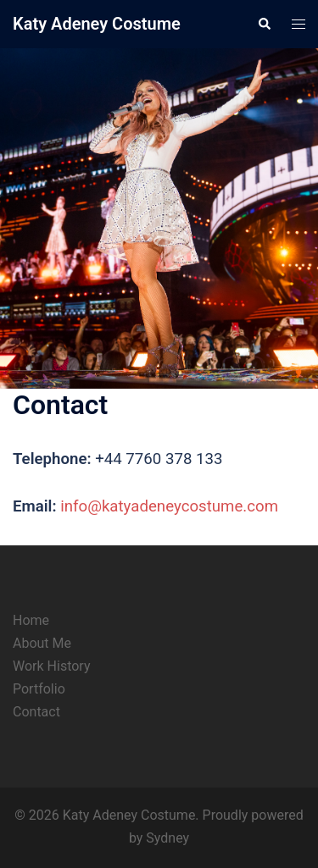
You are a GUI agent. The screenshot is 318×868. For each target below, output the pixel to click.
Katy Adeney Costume (97, 24)
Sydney (167, 838)
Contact (36, 712)
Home (31, 620)
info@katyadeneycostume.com (169, 506)
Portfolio (39, 689)
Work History (51, 666)
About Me (42, 643)
